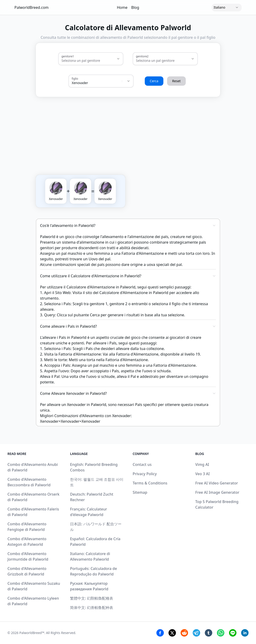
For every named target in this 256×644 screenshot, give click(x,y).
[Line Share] (233, 633)
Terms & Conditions (150, 483)
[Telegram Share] (196, 633)
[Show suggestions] (118, 59)
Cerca (154, 81)
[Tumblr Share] (209, 633)
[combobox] (84, 61)
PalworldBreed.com (32, 7)
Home (122, 7)
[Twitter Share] (172, 633)
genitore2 (142, 56)
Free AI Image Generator (217, 492)
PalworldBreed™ (32, 633)
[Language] (227, 7)
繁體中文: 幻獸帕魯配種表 (92, 598)
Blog (135, 7)
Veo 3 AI (202, 474)
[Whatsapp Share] (221, 633)
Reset (176, 81)
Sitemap (140, 492)
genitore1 (68, 56)
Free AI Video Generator (217, 483)
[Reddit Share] (184, 633)
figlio (75, 78)
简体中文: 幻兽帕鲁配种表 (92, 608)
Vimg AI (202, 464)
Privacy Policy (145, 474)
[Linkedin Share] (245, 633)
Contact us (142, 464)
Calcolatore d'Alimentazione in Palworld (134, 293)
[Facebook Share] (160, 633)
